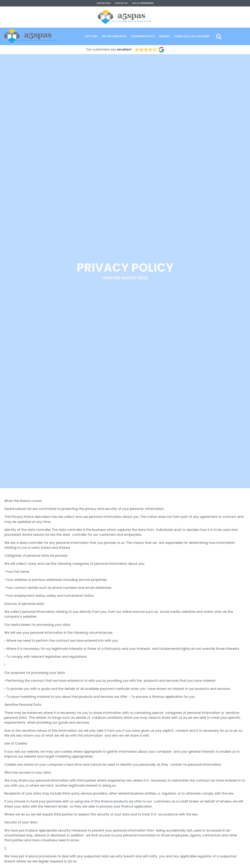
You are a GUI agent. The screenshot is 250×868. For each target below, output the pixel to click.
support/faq (104, 3)
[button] (91, 36)
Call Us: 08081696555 (143, 3)
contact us (121, 3)
